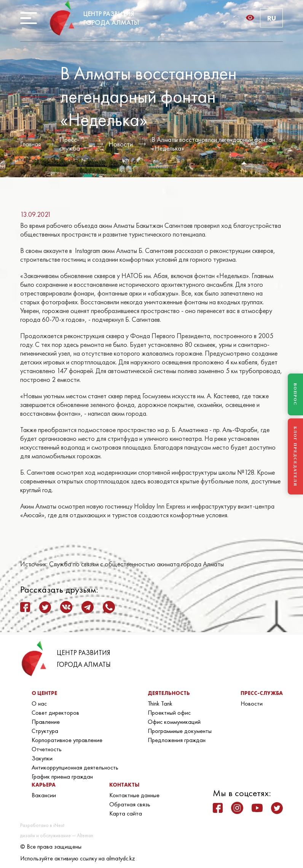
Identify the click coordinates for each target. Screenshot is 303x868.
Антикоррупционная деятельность (75, 767)
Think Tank (160, 703)
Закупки (42, 758)
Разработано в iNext (42, 825)
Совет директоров (55, 713)
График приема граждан (62, 777)
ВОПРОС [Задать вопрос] (295, 394)
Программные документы (180, 731)
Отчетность (47, 749)
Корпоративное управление (67, 740)
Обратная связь (130, 804)
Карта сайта (126, 813)
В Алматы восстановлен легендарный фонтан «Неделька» (213, 144)
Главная (30, 144)
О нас (39, 703)
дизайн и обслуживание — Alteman (57, 835)
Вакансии (44, 795)
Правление (46, 722)
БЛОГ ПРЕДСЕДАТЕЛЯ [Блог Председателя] (295, 456)
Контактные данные (134, 795)
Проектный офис (169, 713)
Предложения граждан (177, 740)
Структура (45, 731)
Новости (121, 144)
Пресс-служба (70, 144)
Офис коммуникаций (174, 722)
